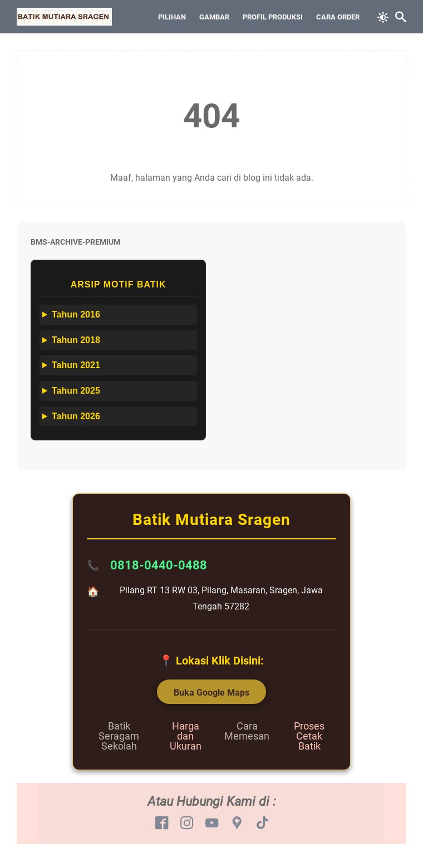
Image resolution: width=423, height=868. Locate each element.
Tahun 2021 (76, 365)
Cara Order (338, 17)
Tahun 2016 (76, 314)
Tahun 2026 (76, 416)
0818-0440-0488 (159, 565)
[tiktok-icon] (262, 824)
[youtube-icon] (212, 824)
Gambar (214, 17)
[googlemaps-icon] (237, 824)
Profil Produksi (273, 17)
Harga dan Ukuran (186, 736)
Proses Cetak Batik (309, 736)
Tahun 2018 (76, 340)
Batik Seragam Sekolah (119, 736)
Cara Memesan (247, 731)
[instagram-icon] (187, 824)
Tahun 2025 (76, 391)
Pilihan (172, 17)
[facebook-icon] (162, 824)
